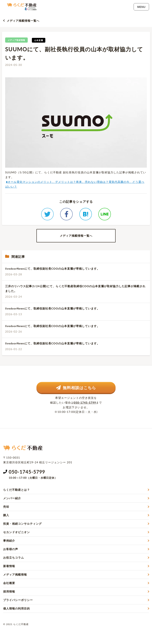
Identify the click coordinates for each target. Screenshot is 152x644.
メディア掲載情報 (15, 574)
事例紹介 (9, 541)
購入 (6, 515)
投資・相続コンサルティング (22, 524)
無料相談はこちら (76, 387)
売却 (6, 507)
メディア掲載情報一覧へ (23, 21)
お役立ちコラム (14, 558)
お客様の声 (11, 549)
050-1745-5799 (85, 402)
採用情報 (9, 591)
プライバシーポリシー (18, 600)
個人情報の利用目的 (17, 608)
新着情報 (9, 566)
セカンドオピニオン (17, 532)
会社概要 (9, 583)
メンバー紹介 (12, 498)
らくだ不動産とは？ (17, 490)
